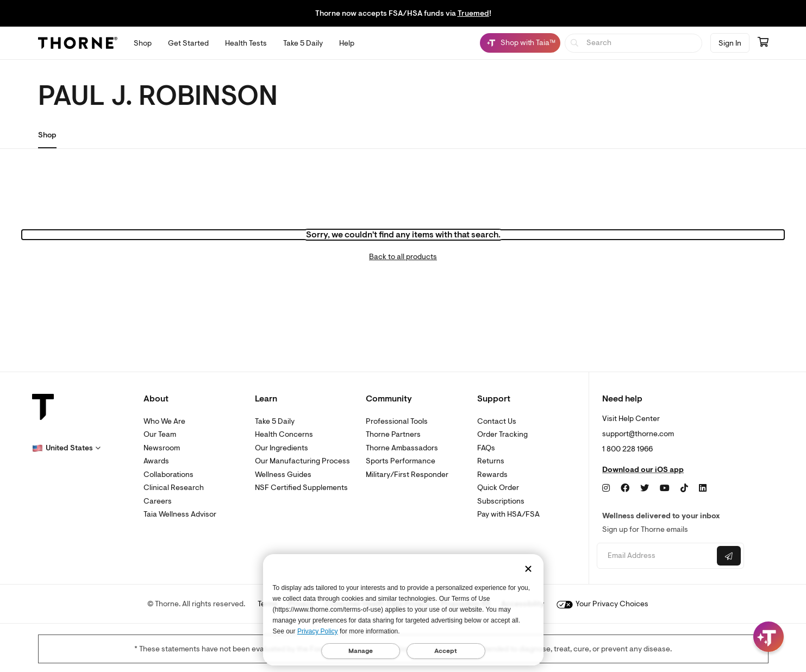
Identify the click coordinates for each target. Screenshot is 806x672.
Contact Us (497, 421)
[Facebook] (625, 488)
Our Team (160, 434)
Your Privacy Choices (602, 604)
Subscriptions (501, 501)
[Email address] (656, 556)
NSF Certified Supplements (301, 488)
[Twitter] (645, 488)
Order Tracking (502, 434)
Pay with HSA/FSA (508, 514)
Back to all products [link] (403, 257)
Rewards (492, 475)
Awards (156, 461)
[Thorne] (78, 43)
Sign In (730, 43)
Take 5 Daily (275, 421)
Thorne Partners (393, 434)
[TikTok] (684, 488)
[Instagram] (606, 488)
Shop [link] (47, 135)
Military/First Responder (407, 475)
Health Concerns (284, 434)
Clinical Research (174, 488)
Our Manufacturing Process (302, 461)
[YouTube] (665, 488)
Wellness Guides (283, 475)
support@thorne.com (638, 434)
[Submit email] (729, 556)
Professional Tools (397, 421)
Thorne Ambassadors (402, 448)
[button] (66, 448)
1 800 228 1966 (627, 449)
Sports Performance (401, 461)
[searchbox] (633, 43)
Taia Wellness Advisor (180, 514)
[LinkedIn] (703, 488)
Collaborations (168, 475)
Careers (158, 501)
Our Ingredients (282, 448)
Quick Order (498, 488)
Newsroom (162, 448)
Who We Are (164, 421)
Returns (491, 461)
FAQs (486, 448)
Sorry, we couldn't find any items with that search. (403, 235)
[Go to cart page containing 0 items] (763, 43)
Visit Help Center (631, 419)
